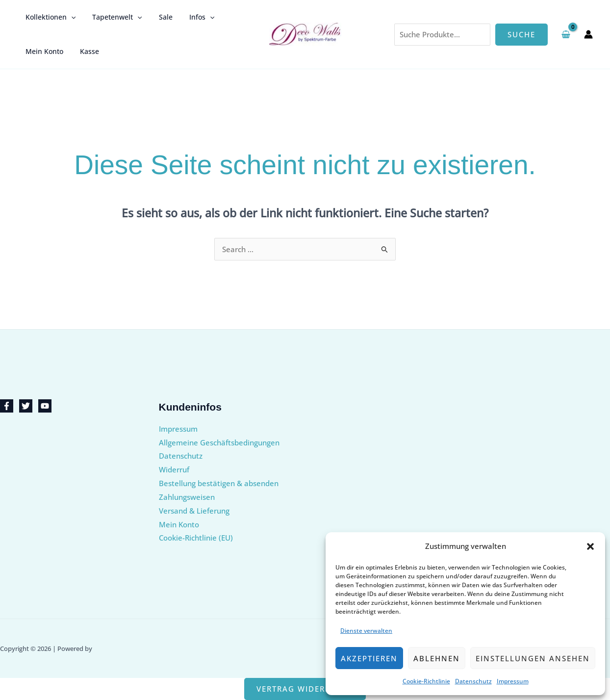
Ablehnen (437, 658)
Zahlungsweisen (187, 497)
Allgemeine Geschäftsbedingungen (219, 442)
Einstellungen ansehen (533, 658)
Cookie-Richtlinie (426, 681)
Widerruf (174, 469)
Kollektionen (49, 17)
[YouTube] (45, 406)
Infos (191, 17)
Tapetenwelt (113, 17)
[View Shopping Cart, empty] (566, 34)
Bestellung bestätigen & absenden (219, 483)
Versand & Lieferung (194, 511)
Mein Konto (43, 51)
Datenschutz (473, 681)
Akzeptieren (369, 658)
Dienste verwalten (366, 631)
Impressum (513, 681)
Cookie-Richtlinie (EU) (196, 538)
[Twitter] (26, 406)
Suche (521, 34)
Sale (158, 17)
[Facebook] (7, 406)
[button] (590, 546)
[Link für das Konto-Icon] (588, 34)
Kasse (85, 51)
